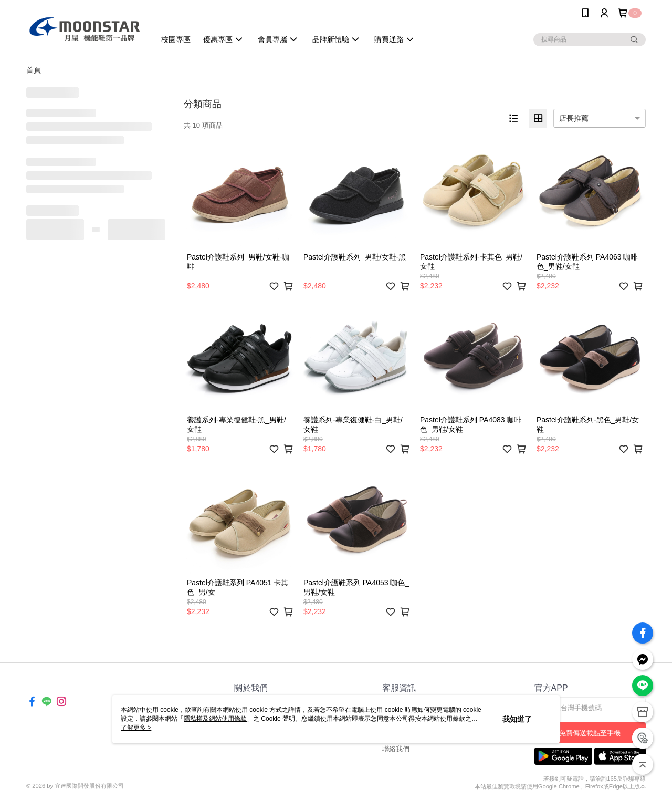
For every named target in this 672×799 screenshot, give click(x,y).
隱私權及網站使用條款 (215, 719)
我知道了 (517, 719)
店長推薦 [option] (574, 118)
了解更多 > (136, 728)
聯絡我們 (396, 749)
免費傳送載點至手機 (590, 733)
